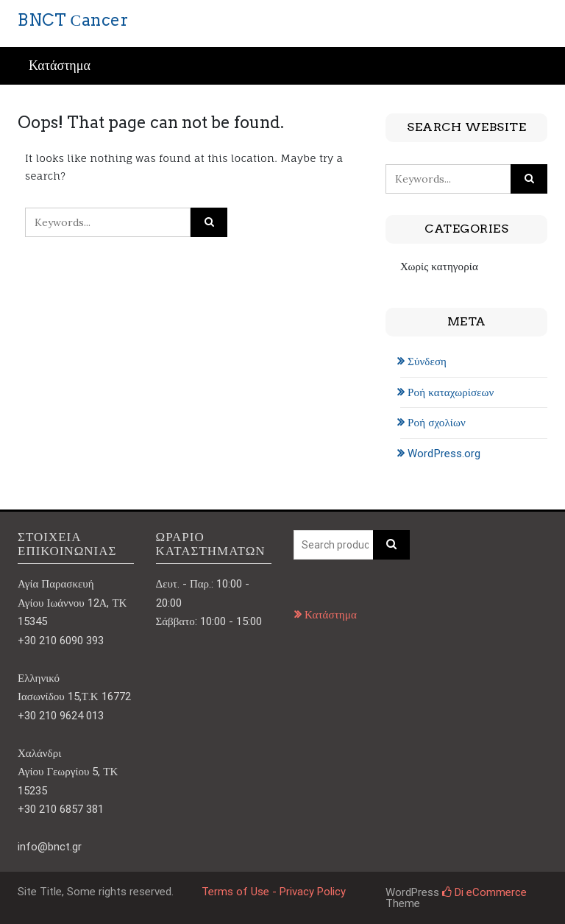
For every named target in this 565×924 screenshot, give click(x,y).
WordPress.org (444, 454)
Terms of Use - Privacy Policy (274, 892)
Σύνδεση (427, 362)
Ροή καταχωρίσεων (451, 392)
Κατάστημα (60, 66)
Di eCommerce (484, 892)
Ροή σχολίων (437, 423)
